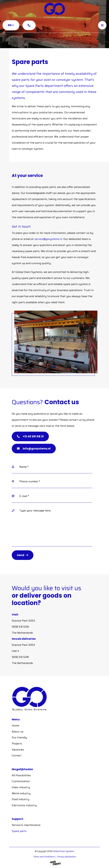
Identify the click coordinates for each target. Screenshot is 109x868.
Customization (21, 781)
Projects (17, 744)
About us (18, 732)
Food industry (20, 799)
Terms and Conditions (44, 857)
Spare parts (19, 831)
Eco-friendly (19, 737)
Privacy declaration (67, 857)
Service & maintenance (26, 825)
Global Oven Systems (64, 851)
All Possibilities (21, 775)
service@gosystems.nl (48, 239)
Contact (17, 755)
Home (15, 725)
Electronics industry (24, 805)
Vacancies (18, 750)
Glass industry (21, 787)
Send (21, 555)
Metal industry (21, 793)
